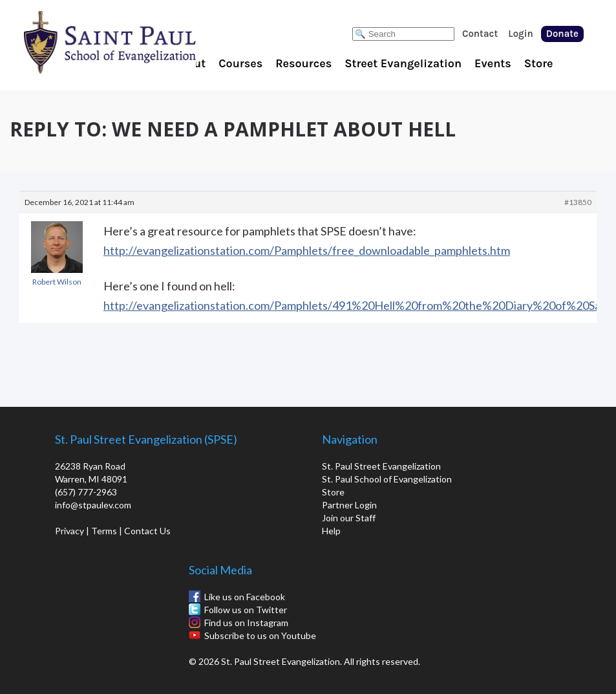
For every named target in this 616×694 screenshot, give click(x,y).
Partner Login (349, 505)
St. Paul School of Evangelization (136, 42)
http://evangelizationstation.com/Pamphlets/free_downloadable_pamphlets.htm (307, 250)
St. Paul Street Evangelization (381, 466)
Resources (303, 63)
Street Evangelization (403, 63)
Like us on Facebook (245, 597)
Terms (104, 531)
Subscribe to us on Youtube (260, 635)
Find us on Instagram (246, 623)
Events (493, 63)
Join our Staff (349, 518)
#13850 (578, 202)
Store (539, 63)
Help (331, 531)
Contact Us (147, 531)
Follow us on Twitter (246, 610)
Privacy (69, 531)
